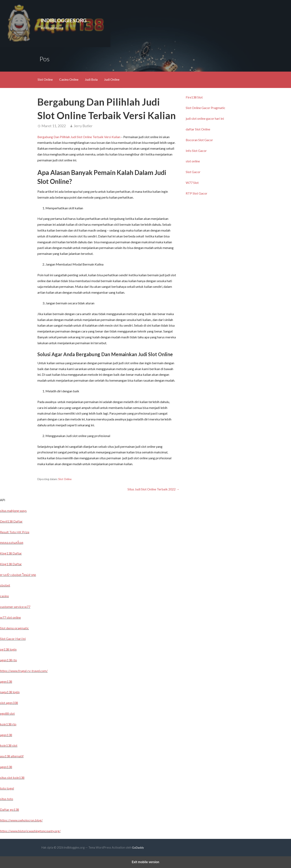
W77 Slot (192, 183)
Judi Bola (91, 79)
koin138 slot (9, 745)
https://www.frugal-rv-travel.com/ (24, 671)
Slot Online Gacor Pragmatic (206, 108)
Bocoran (192, 140)
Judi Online (112, 79)
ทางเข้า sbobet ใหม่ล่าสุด (18, 575)
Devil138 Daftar (11, 521)
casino (4, 596)
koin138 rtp (8, 724)
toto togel (7, 788)
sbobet (5, 585)
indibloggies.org (64, 20)
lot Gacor (206, 140)
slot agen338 (9, 703)
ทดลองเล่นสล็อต (12, 542)
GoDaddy (138, 847)
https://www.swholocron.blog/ (21, 820)
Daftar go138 (9, 809)
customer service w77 (15, 607)
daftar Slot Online (198, 129)
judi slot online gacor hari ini (205, 118)
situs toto (7, 799)
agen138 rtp (8, 660)
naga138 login (10, 692)
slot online (193, 161)
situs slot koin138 (12, 777)
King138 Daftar (11, 553)
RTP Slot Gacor (197, 193)
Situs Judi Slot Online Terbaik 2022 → (153, 489)
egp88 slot (7, 713)
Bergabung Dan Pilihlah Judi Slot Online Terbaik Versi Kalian (79, 137)
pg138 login (8, 649)
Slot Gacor (193, 172)
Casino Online (69, 79)
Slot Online (45, 79)
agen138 (6, 681)
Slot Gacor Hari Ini (13, 639)
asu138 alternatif (12, 756)
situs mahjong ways (13, 511)
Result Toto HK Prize (15, 532)
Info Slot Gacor (196, 151)
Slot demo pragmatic (14, 628)
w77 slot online (10, 617)
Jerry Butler (83, 126)
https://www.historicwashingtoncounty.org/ (30, 831)
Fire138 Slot (194, 97)
